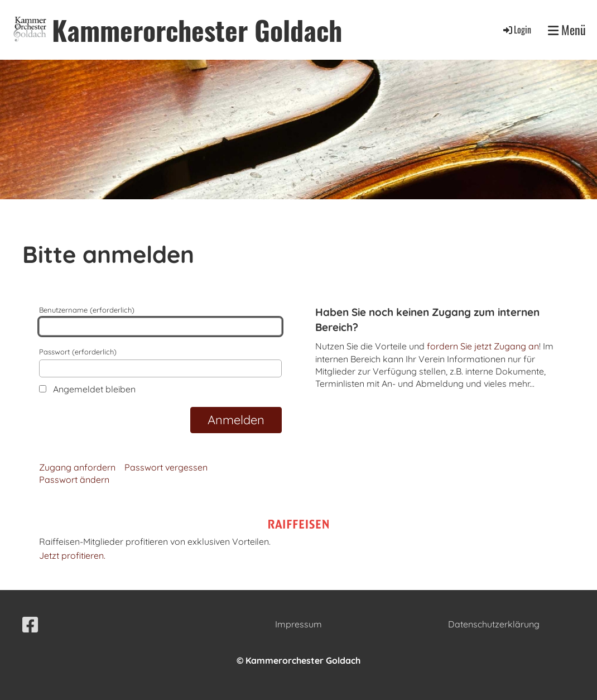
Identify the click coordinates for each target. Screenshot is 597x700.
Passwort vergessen (166, 467)
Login (516, 30)
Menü (567, 30)
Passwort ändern (74, 480)
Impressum (298, 624)
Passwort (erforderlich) (160, 362)
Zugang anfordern (77, 467)
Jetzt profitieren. (72, 555)
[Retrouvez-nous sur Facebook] (30, 625)
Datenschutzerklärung (494, 624)
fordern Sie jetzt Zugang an (483, 346)
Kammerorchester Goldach (197, 30)
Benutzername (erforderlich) (160, 320)
